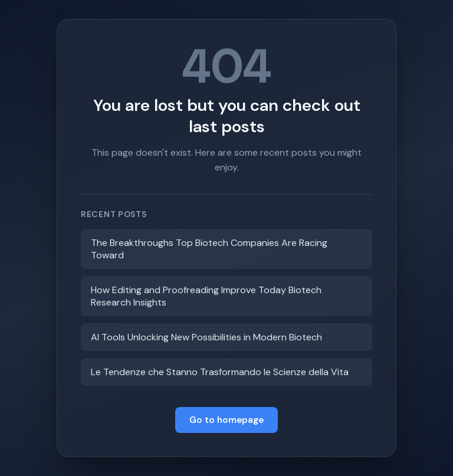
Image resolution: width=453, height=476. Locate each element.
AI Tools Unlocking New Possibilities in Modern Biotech (206, 337)
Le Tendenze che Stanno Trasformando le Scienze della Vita (220, 372)
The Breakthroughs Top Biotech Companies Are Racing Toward (209, 249)
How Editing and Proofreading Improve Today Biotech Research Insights (206, 296)
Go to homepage (226, 420)
